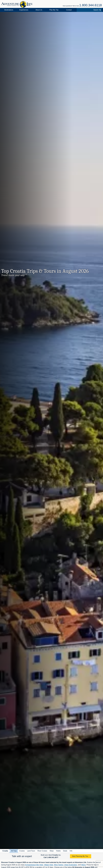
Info (71, 851)
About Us (39, 10)
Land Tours (31, 851)
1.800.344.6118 (91, 5)
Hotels (58, 851)
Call (51, 857)
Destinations (9, 10)
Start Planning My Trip (80, 856)
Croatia (5, 851)
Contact (69, 10)
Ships (52, 851)
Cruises (22, 851)
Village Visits (49, 865)
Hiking (83, 865)
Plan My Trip (54, 10)
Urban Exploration (71, 865)
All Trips (14, 851)
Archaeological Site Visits (34, 865)
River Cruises (42, 851)
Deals (65, 851)
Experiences (24, 10)
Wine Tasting (59, 865)
